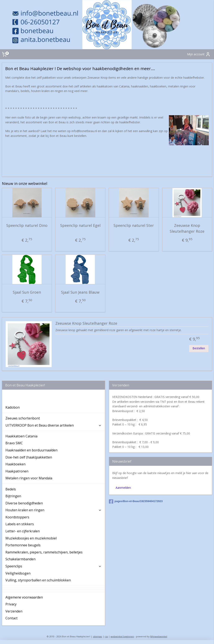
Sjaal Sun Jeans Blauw (80, 292)
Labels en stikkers (20, 524)
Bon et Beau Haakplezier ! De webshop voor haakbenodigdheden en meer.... (40, 399)
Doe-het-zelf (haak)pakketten (29, 457)
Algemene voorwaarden (24, 597)
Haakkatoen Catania (21, 436)
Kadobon (13, 407)
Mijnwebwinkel (159, 636)
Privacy (11, 604)
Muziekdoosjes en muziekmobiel (31, 538)
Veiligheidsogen (18, 573)
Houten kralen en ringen (54, 510)
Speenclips (54, 566)
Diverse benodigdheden (24, 503)
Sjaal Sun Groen (27, 292)
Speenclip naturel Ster (134, 225)
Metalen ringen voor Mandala (29, 478)
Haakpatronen (17, 471)
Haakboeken (15, 464)
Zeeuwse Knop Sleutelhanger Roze (187, 228)
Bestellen (199, 348)
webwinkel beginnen (122, 636)
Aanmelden (123, 488)
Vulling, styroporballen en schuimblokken (38, 580)
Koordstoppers (17, 517)
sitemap (97, 636)
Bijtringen (13, 496)
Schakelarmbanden (20, 559)
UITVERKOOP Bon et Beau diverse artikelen (54, 425)
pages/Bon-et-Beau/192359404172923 (136, 501)
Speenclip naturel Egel (80, 225)
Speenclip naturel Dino (27, 225)
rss (106, 636)
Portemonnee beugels (23, 545)
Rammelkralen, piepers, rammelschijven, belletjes (44, 552)
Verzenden (14, 611)
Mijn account (199, 54)
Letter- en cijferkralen (23, 531)
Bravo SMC (14, 443)
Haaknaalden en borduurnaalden (31, 450)
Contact (11, 618)
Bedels (11, 489)
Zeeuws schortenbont (23, 418)
